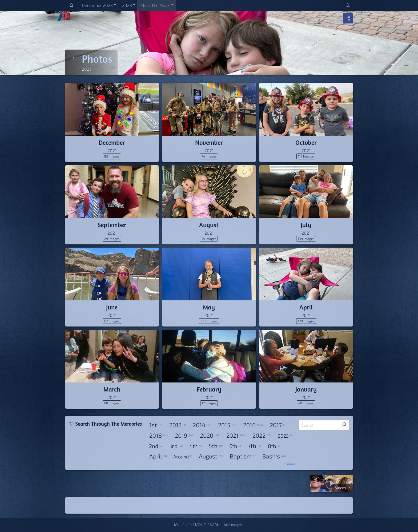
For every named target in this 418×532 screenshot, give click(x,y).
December (112, 142)
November (209, 142)
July (306, 225)
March (112, 389)
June (112, 307)
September (112, 225)
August (209, 225)
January (306, 389)
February (209, 389)
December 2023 (97, 5)
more (291, 464)
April (306, 307)
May (209, 307)
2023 (127, 5)
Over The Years (156, 5)
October (306, 142)
